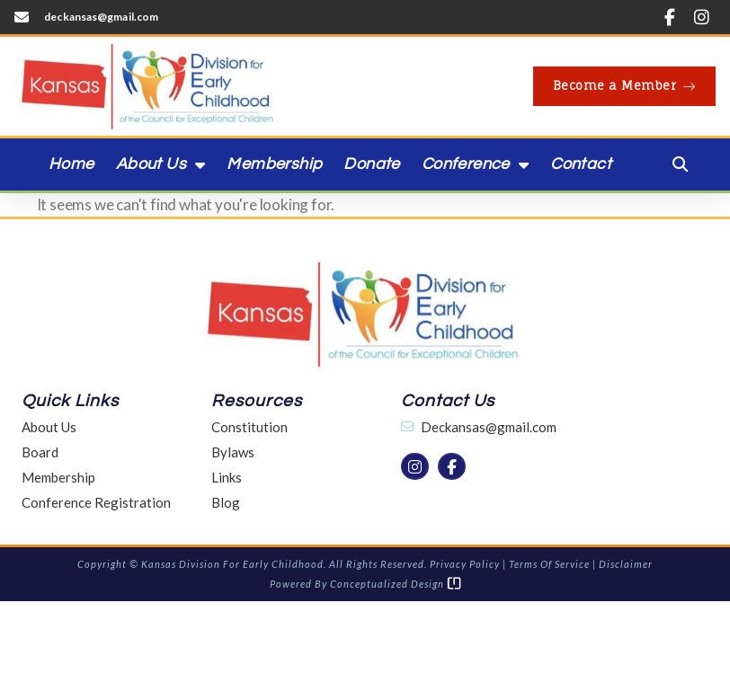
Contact (581, 164)
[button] (681, 164)
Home (71, 164)
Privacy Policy (465, 564)
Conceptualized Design (396, 584)
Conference (475, 164)
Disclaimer (626, 564)
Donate (371, 164)
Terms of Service (549, 564)
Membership (274, 164)
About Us (161, 164)
